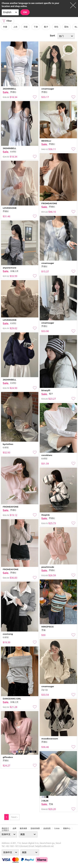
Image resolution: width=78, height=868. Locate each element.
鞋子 (46, 27)
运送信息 (47, 828)
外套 (5, 27)
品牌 (14, 828)
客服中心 (67, 828)
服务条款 (23, 828)
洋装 (26, 27)
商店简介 (5, 828)
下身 (36, 27)
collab (57, 828)
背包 (56, 27)
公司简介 (5, 830)
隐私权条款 (35, 828)
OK (25, 12)
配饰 (66, 27)
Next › (15, 817)
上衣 (15, 27)
